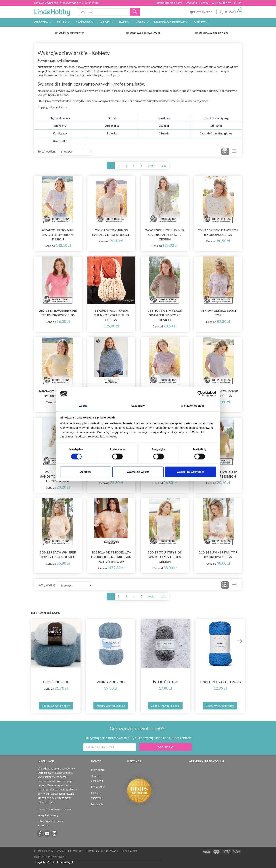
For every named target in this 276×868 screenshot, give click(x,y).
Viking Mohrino (111, 682)
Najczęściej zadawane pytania (55, 809)
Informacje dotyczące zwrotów (50, 823)
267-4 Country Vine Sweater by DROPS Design (58, 235)
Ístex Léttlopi (165, 682)
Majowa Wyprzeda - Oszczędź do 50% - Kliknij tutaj (67, 3)
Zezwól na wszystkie (191, 472)
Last (163, 166)
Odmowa (86, 472)
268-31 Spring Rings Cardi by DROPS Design (111, 232)
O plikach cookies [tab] (193, 406)
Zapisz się (165, 747)
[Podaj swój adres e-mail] (110, 747)
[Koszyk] (231, 11)
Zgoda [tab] (83, 406)
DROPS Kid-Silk (56, 682)
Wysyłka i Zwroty (197, 3)
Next (151, 166)
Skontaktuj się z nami (169, 3)
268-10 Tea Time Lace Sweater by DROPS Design (165, 315)
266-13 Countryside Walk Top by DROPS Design (165, 557)
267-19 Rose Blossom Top (218, 313)
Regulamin (129, 851)
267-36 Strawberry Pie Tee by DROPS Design (58, 313)
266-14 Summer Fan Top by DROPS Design (218, 555)
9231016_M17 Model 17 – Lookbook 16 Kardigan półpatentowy (111, 557)
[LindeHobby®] (52, 11)
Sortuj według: (47, 151)
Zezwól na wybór (138, 472)
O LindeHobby (221, 3)
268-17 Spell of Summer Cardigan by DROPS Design (165, 235)
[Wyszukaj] (135, 12)
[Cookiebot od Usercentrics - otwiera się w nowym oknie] (200, 394)
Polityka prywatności (51, 857)
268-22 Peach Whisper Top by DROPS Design (58, 555)
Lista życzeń (201, 12)
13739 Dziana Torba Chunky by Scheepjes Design (111, 315)
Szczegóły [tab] (138, 406)
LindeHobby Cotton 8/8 (220, 682)
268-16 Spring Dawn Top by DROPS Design (218, 232)
